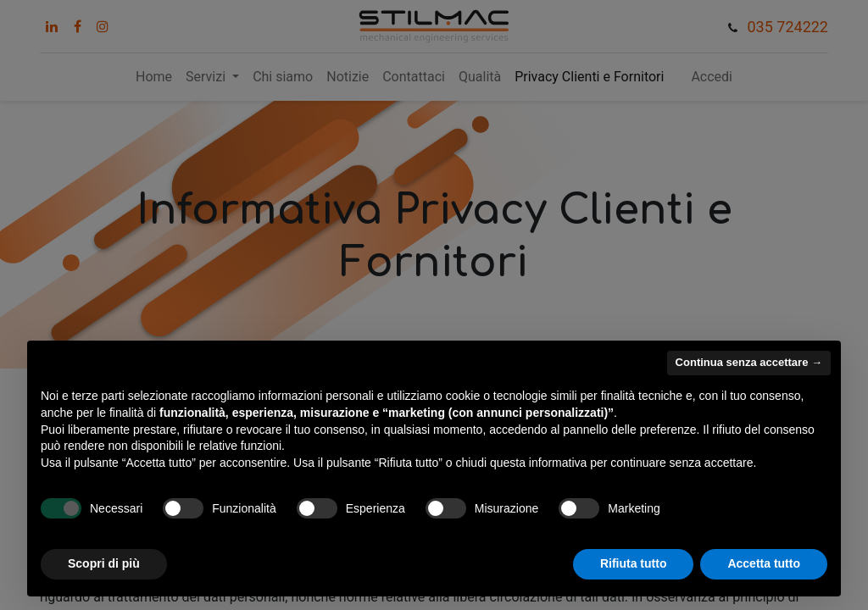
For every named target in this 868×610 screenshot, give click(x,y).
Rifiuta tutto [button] (634, 563)
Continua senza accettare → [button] (749, 362)
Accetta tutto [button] (764, 563)
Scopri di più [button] (104, 563)
